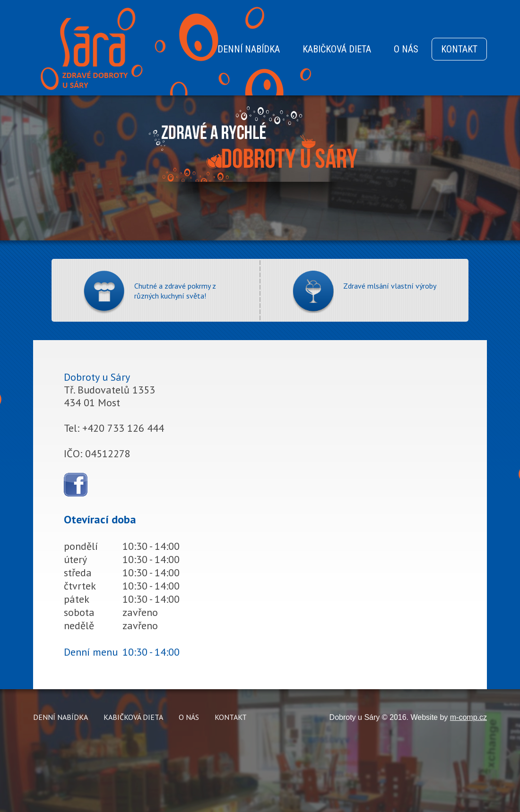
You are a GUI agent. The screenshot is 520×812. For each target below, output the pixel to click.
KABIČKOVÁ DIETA (337, 49)
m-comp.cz (468, 717)
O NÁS (406, 49)
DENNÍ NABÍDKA (249, 49)
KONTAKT (459, 49)
